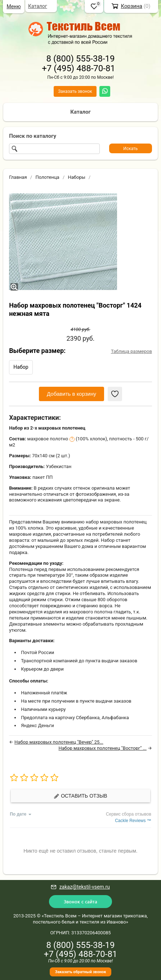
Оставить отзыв (80, 796)
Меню (14, 6)
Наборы (77, 177)
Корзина (131, 6)
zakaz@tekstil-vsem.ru (85, 887)
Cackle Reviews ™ (133, 821)
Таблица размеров (131, 351)
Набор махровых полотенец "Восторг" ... (103, 748)
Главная (18, 177)
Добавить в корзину (71, 394)
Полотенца (47, 177)
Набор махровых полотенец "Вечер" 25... (59, 742)
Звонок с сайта (80, 901)
